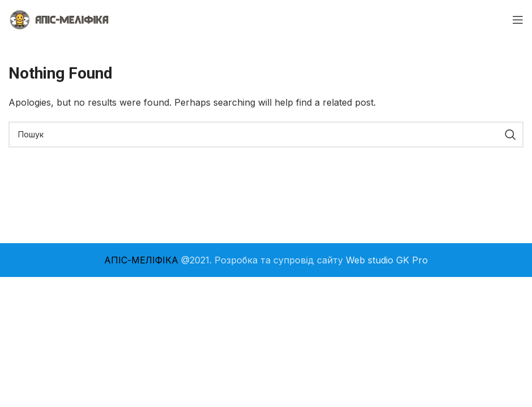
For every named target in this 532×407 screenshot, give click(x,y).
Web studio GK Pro (387, 260)
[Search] (266, 135)
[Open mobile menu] (518, 20)
